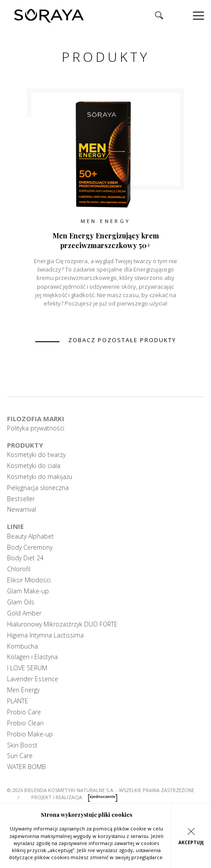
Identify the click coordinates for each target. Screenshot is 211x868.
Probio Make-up (30, 734)
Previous (25, 202)
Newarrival (22, 509)
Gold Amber (24, 613)
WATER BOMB (26, 767)
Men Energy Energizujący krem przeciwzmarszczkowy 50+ (106, 240)
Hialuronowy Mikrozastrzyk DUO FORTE (62, 624)
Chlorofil (19, 569)
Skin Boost (22, 745)
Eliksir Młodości (29, 580)
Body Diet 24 (25, 558)
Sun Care (20, 756)
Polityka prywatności (36, 428)
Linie (15, 526)
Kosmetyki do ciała (34, 466)
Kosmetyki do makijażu (40, 477)
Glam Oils (21, 602)
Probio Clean (25, 723)
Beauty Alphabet (30, 536)
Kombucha (22, 646)
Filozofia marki (36, 419)
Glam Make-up (28, 591)
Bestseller (21, 499)
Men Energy (106, 221)
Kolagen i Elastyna (32, 657)
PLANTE (18, 701)
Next (186, 202)
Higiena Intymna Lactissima (45, 635)
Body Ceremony (30, 547)
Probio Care (24, 712)
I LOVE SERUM (27, 668)
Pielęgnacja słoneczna (38, 488)
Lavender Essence (33, 679)
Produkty (25, 445)
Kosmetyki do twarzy (36, 455)
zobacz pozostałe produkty (122, 340)
